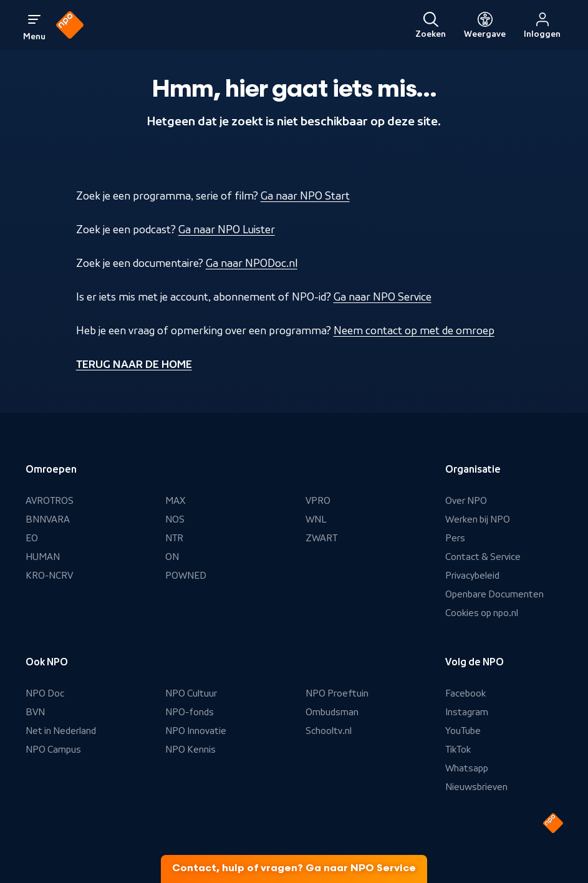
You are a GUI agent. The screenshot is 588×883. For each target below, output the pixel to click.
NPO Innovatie (196, 731)
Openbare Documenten (494, 594)
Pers (455, 538)
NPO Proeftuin (337, 693)
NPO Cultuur (191, 693)
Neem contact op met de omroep (414, 331)
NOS (175, 519)
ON (172, 557)
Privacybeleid (472, 576)
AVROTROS (50, 501)
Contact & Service (483, 557)
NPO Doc (45, 693)
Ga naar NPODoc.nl (252, 263)
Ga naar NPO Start (305, 196)
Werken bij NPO (478, 519)
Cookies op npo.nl (482, 613)
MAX (175, 501)
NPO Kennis (190, 750)
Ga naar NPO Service (383, 297)
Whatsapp (467, 768)
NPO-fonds (190, 712)
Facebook (465, 693)
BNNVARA (48, 519)
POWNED (186, 576)
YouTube (463, 731)
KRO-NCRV (49, 576)
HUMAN (43, 557)
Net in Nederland (61, 731)
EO (32, 538)
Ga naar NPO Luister (227, 229)
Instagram (467, 712)
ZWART (321, 538)
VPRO (318, 501)
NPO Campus (53, 750)
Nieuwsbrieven (476, 787)
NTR (174, 538)
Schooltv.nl (329, 731)
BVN (35, 712)
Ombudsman (332, 712)
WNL (316, 519)
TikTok (458, 750)
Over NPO (466, 501)
